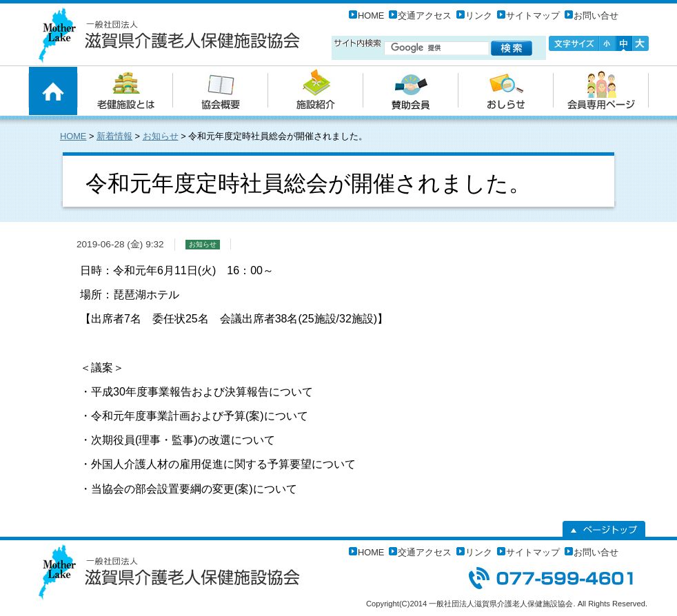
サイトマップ (533, 16)
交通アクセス (425, 16)
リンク (479, 16)
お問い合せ (596, 16)
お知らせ (161, 136)
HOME (371, 16)
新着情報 (114, 136)
